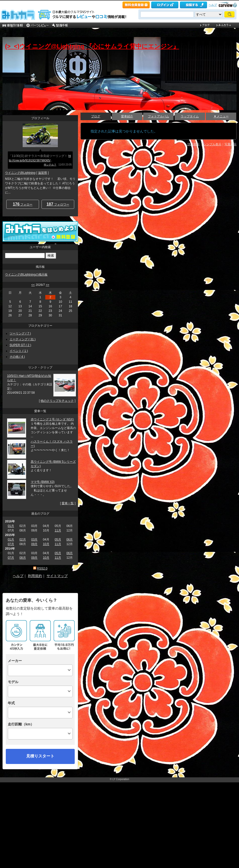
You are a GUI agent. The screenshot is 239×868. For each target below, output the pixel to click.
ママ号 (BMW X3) (43, 482)
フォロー (23, 204)
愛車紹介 (127, 116)
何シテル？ (50, 165)
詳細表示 (193, 144)
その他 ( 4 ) (17, 357)
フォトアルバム (158, 116)
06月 (70, 540)
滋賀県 (43, 173)
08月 (23, 558)
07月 (11, 544)
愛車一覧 (68, 503)
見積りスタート (40, 756)
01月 (11, 526)
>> (48, 285)
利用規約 (35, 576)
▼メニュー (221, 116)
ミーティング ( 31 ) (23, 339)
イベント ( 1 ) (19, 351)
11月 (58, 530)
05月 (58, 540)
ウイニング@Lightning (20, 173)
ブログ (96, 116)
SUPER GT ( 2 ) (20, 345)
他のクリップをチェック (57, 401)
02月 (23, 540)
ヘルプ (213, 5)
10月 (46, 544)
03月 (34, 540)
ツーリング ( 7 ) (20, 333)
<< (33, 285)
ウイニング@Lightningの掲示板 (26, 275)
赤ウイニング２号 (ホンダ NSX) (52, 419)
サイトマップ (57, 576)
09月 (34, 544)
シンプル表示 (212, 144)
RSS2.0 (42, 569)
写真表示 (230, 144)
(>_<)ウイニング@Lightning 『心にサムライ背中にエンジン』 (92, 46)
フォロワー (58, 204)
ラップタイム (190, 116)
